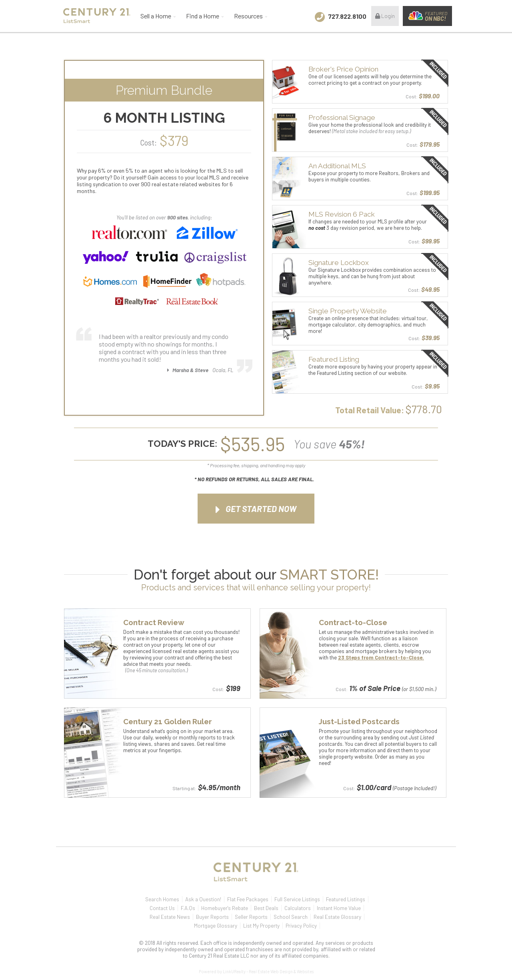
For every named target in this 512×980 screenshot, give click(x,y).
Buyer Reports (212, 917)
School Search (291, 917)
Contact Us (162, 908)
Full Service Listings (297, 899)
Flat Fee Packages (248, 899)
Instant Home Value (339, 908)
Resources (248, 16)
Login (385, 16)
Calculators (298, 908)
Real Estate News (170, 917)
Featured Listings (346, 899)
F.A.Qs (188, 908)
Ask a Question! (203, 899)
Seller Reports (251, 917)
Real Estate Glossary (337, 917)
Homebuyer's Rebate (225, 908)
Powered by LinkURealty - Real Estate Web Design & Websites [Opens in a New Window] (256, 971)
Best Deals (266, 908)
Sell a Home (156, 16)
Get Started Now (256, 510)
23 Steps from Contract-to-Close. (381, 657)
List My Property (261, 926)
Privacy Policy (301, 926)
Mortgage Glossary (216, 926)
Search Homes (162, 899)
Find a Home (203, 16)
